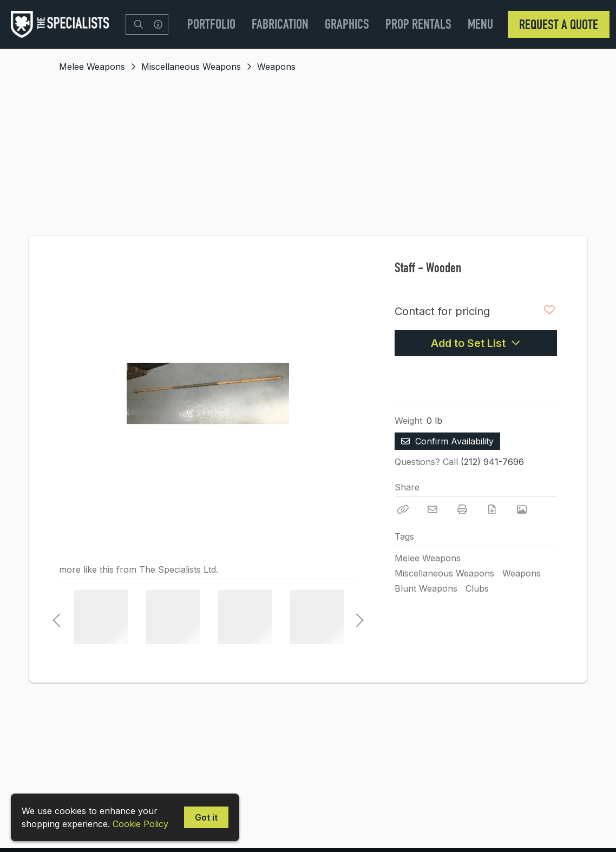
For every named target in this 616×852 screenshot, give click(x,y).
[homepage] (63, 24)
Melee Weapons (92, 67)
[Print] (462, 509)
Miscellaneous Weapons (191, 67)
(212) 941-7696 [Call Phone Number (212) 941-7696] (492, 462)
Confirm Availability (447, 441)
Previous (56, 617)
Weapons (276, 67)
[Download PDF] (492, 509)
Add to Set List (476, 343)
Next (357, 617)
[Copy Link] (403, 509)
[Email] (432, 509)
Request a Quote (559, 24)
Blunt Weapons (426, 588)
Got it (206, 817)
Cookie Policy (140, 824)
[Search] (139, 24)
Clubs (477, 588)
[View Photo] (522, 509)
